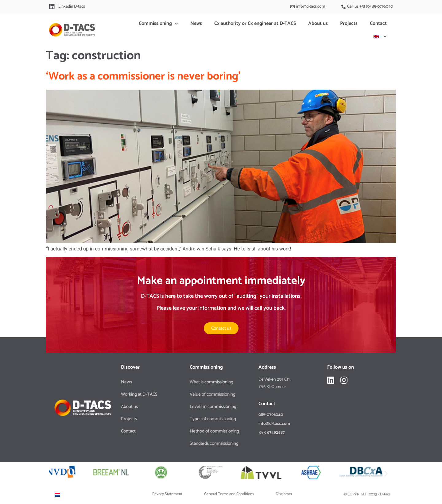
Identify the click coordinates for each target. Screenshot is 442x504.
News (196, 23)
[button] (56, 473)
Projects (349, 23)
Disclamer (284, 494)
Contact (378, 23)
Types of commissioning (213, 419)
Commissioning (158, 23)
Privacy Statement (167, 494)
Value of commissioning (213, 394)
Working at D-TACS (139, 394)
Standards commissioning (214, 443)
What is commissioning (211, 382)
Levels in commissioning (213, 407)
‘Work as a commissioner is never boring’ (143, 76)
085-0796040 (271, 415)
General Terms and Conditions (229, 494)
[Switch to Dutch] (57, 495)
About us (318, 23)
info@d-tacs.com (274, 424)
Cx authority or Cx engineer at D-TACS (255, 23)
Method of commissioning (214, 431)
